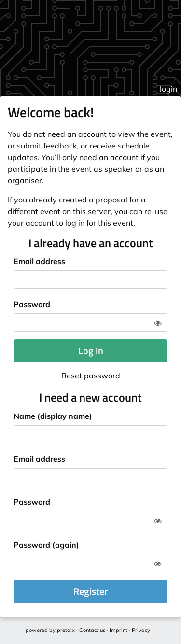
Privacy (141, 630)
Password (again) (46, 545)
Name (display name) (53, 416)
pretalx (66, 630)
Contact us (92, 630)
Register (90, 591)
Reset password (91, 376)
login (168, 89)
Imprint (118, 630)
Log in (91, 351)
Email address (39, 261)
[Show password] (158, 323)
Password (32, 304)
